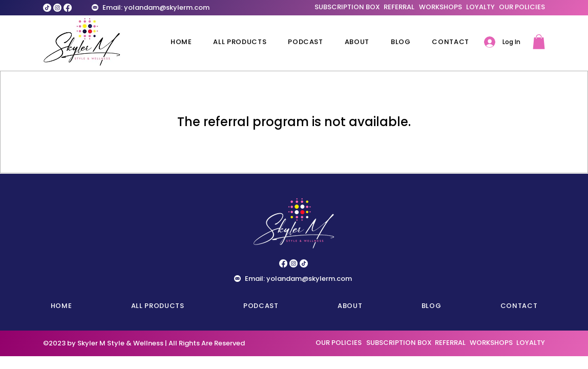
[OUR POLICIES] (522, 7)
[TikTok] (47, 8)
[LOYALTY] (480, 7)
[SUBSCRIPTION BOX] (347, 7)
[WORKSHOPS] (440, 7)
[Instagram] (57, 8)
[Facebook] (68, 8)
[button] (539, 42)
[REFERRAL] (399, 7)
